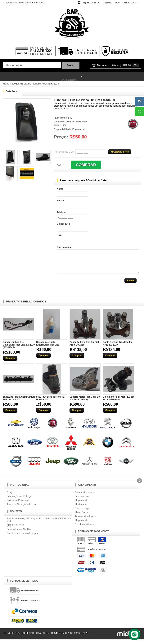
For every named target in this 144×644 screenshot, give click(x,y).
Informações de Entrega (19, 501)
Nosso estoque (83, 513)
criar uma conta (36, 3)
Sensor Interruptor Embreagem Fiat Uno (48, 348)
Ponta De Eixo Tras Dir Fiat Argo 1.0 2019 (84, 348)
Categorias (42, 77)
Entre (22, 3)
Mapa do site (81, 505)
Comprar (10, 363)
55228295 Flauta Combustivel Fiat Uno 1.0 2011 (19, 403)
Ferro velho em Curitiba (19, 534)
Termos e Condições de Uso (21, 509)
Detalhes (11, 91)
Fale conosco (82, 501)
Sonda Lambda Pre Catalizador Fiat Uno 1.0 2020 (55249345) (19, 349)
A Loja (10, 497)
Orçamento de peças (85, 497)
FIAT (71, 118)
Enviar (130, 285)
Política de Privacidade (19, 505)
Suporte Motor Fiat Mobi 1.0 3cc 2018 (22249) (85, 403)
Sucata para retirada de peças (22, 538)
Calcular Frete (120, 152)
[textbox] (32, 66)
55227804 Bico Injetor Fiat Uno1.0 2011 (50, 403)
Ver (136, 65)
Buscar (71, 65)
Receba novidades (84, 529)
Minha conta (130, 3)
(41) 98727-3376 (90, 3)
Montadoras (81, 509)
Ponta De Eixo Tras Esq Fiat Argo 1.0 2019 (118, 348)
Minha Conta (81, 517)
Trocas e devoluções (85, 521)
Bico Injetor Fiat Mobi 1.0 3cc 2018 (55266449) (119, 403)
